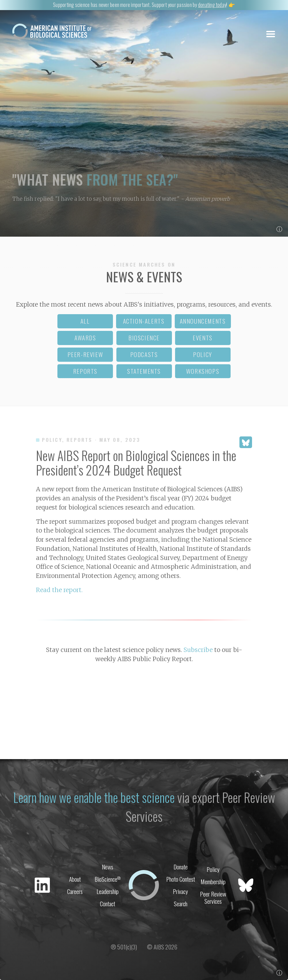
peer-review (85, 354)
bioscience (144, 338)
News (108, 867)
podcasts (144, 354)
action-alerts (144, 321)
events (203, 338)
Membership (213, 882)
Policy (213, 869)
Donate (181, 867)
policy (203, 354)
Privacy (180, 891)
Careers (75, 891)
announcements (203, 321)
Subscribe (198, 650)
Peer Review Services (213, 897)
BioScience (108, 879)
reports (85, 371)
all (85, 321)
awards (85, 338)
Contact (108, 904)
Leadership (108, 891)
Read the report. (59, 590)
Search (181, 904)
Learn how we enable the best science (94, 797)
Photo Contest (181, 879)
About (75, 879)
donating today (212, 5)
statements (144, 371)
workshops (203, 371)
